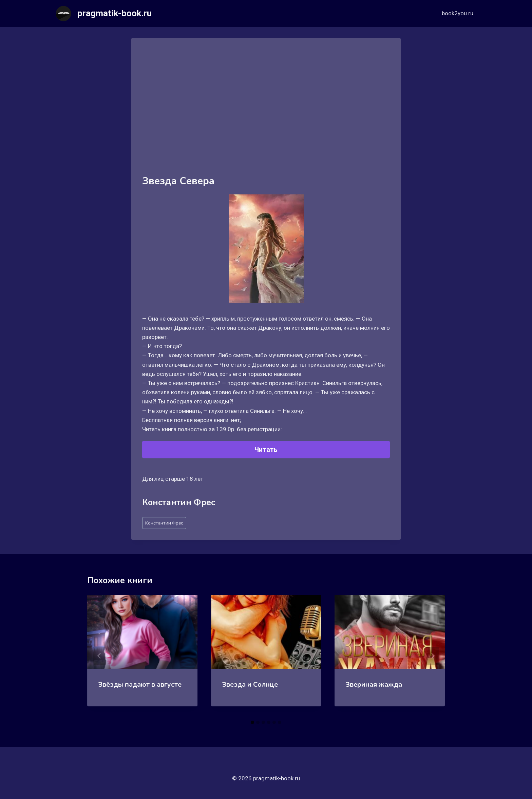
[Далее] (433, 656)
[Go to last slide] (99, 656)
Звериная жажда (374, 684)
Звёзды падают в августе (140, 684)
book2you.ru (458, 13)
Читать (266, 450)
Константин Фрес (164, 523)
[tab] (252, 722)
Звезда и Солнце (250, 684)
